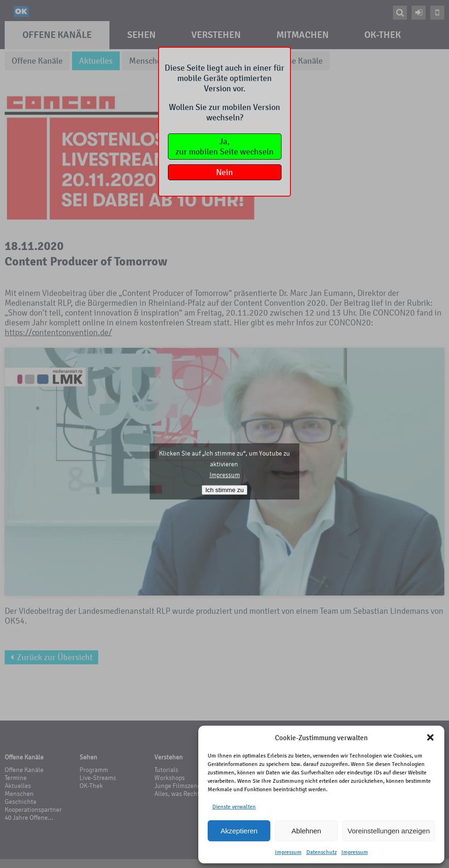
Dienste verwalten (234, 807)
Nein (224, 172)
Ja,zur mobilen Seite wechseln (224, 147)
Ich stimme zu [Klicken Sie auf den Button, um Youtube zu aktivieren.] (224, 490)
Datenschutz (322, 852)
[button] (430, 737)
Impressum (288, 852)
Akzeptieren (239, 831)
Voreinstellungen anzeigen (389, 831)
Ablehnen (306, 831)
